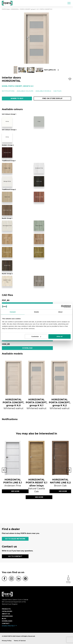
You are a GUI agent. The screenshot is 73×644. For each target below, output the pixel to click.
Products (6, 609)
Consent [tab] (13, 312)
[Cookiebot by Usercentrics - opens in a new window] (62, 306)
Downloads (7, 621)
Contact (6, 623)
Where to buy (17, 98)
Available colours (25, 91)
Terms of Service (20, 641)
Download (27, 348)
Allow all (60, 336)
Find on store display (52, 98)
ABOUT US (6, 614)
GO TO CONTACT (15, 556)
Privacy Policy (7, 641)
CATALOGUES (7, 611)
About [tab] (60, 312)
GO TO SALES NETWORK (15, 539)
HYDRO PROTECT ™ (9, 626)
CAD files (57, 91)
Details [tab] (36, 312)
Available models (43, 91)
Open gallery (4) (51, 70)
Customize (36, 336)
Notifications (8, 91)
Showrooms (7, 616)
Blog (4, 619)
